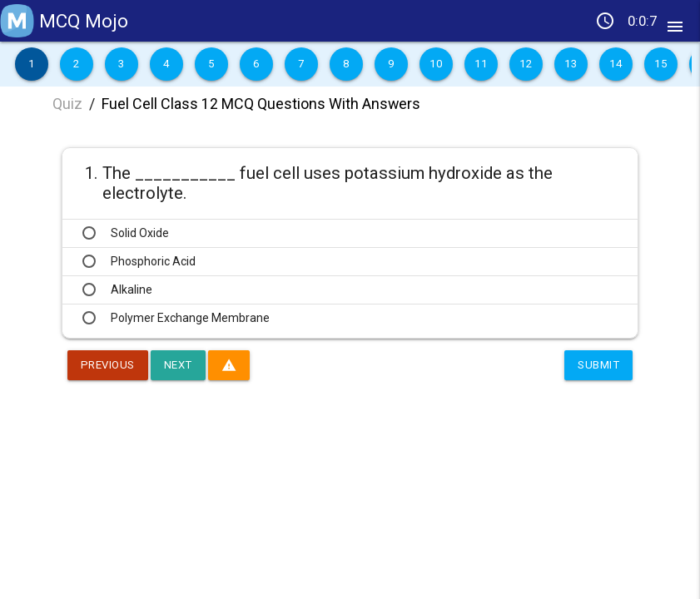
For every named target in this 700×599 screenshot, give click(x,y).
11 (481, 64)
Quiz (67, 104)
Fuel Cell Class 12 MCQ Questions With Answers (261, 104)
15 (660, 64)
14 (616, 64)
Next (184, 365)
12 (526, 64)
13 (571, 64)
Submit (597, 365)
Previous (110, 365)
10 (436, 64)
